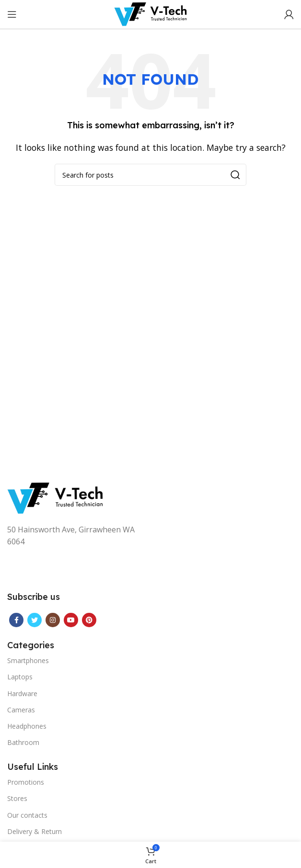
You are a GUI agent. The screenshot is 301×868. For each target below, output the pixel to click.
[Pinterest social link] (89, 620)
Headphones (27, 726)
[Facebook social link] (16, 620)
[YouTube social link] (71, 620)
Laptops (20, 677)
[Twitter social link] (35, 620)
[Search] (150, 175)
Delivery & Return (35, 831)
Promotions (26, 782)
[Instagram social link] (53, 620)
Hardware (22, 693)
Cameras (21, 710)
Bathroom (23, 742)
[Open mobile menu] (12, 14)
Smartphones (28, 660)
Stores (17, 798)
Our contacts (27, 815)
